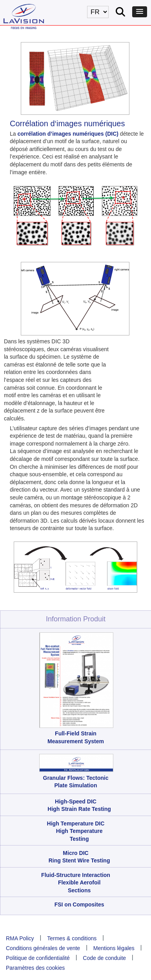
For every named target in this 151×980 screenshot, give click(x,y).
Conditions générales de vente (43, 948)
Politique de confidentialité (38, 958)
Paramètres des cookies (35, 968)
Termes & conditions (72, 938)
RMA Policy (20, 938)
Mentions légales (114, 948)
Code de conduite (104, 958)
